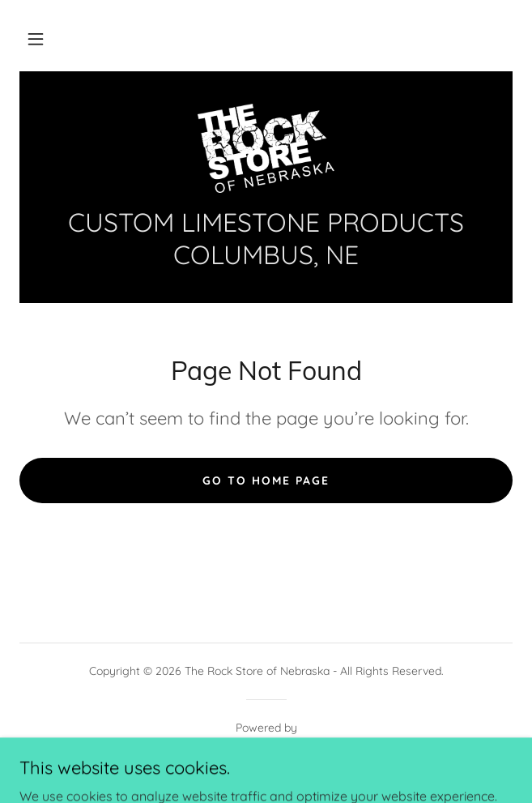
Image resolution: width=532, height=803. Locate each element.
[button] (36, 39)
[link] (266, 148)
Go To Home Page (266, 481)
